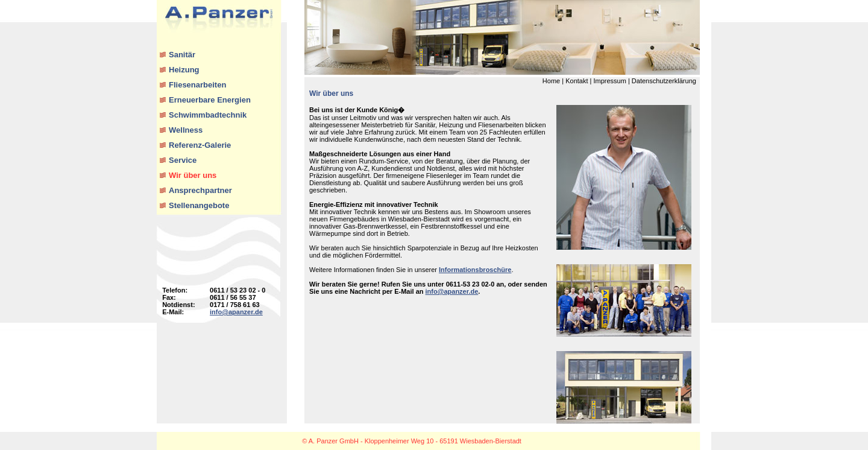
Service (183, 160)
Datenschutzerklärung (664, 81)
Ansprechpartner (200, 190)
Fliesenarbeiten (197, 85)
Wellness (186, 130)
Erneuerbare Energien (210, 100)
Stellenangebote (199, 205)
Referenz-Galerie (200, 145)
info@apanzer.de (236, 312)
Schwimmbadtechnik (208, 115)
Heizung (184, 70)
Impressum (609, 81)
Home (551, 81)
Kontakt (577, 81)
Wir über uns (193, 175)
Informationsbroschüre (475, 270)
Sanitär (182, 55)
